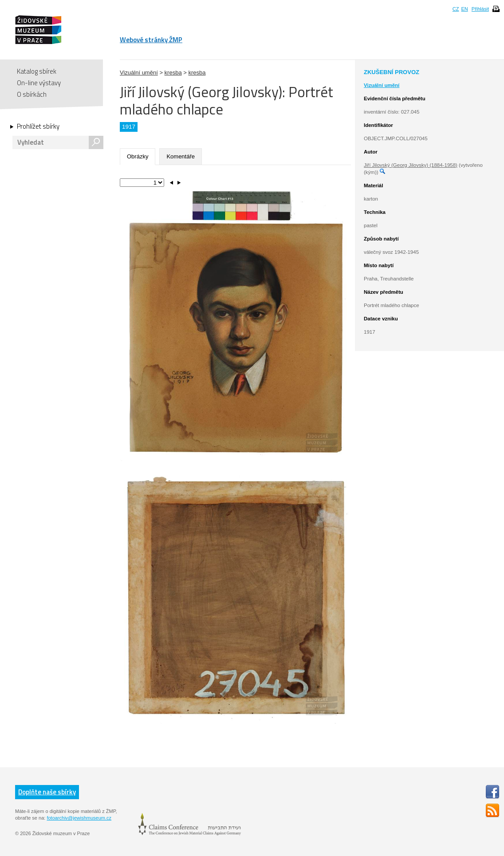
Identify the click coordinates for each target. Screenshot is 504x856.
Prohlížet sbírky (38, 126)
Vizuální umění (139, 73)
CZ (456, 9)
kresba (173, 73)
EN (464, 9)
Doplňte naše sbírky (47, 792)
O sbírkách (32, 94)
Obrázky (138, 156)
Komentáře (181, 156)
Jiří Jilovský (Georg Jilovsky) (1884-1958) (411, 165)
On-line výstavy (39, 83)
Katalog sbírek (37, 71)
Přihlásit (480, 9)
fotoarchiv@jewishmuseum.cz (79, 818)
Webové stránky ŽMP (151, 40)
